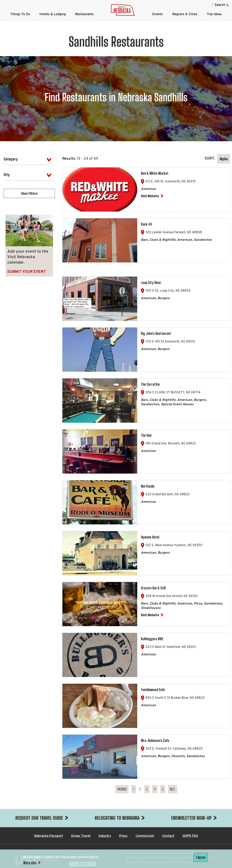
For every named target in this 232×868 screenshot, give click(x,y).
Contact (168, 836)
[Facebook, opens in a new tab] (176, 5)
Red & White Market (155, 173)
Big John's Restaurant (156, 333)
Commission (145, 836)
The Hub (146, 435)
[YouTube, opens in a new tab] (207, 5)
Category (11, 159)
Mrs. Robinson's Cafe (155, 740)
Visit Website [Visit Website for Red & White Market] (150, 196)
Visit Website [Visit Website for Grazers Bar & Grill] (150, 615)
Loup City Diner (151, 283)
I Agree (201, 857)
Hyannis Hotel (150, 537)
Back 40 (146, 224)
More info (30, 863)
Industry (105, 836)
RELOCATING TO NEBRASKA (117, 818)
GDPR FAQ (190, 836)
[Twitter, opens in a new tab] (192, 5)
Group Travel (81, 836)
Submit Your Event (27, 272)
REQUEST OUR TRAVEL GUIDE (39, 818)
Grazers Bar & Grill (153, 588)
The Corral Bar (150, 384)
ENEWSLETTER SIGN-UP (191, 818)
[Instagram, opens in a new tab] (184, 5)
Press (123, 836)
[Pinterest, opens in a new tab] (199, 5)
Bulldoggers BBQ (152, 639)
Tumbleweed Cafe (153, 690)
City (7, 175)
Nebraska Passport (49, 836)
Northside (148, 486)
